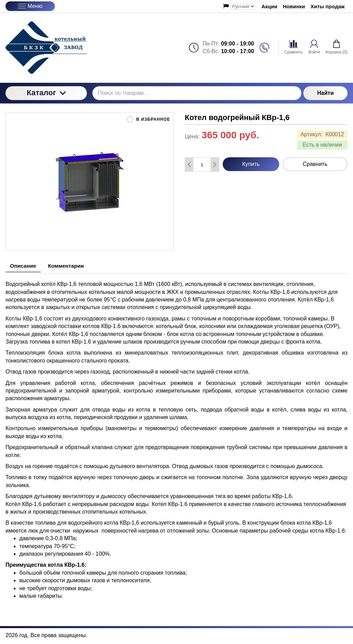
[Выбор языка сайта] (243, 6)
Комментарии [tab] (71, 266)
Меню (30, 6)
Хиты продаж (328, 6)
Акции (270, 6)
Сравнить (315, 164)
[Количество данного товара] (202, 165)
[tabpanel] (176, 436)
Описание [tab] (24, 266)
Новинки (294, 6)
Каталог (46, 93)
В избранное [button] (148, 119)
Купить (251, 164)
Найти (325, 93)
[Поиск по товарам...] (197, 93)
